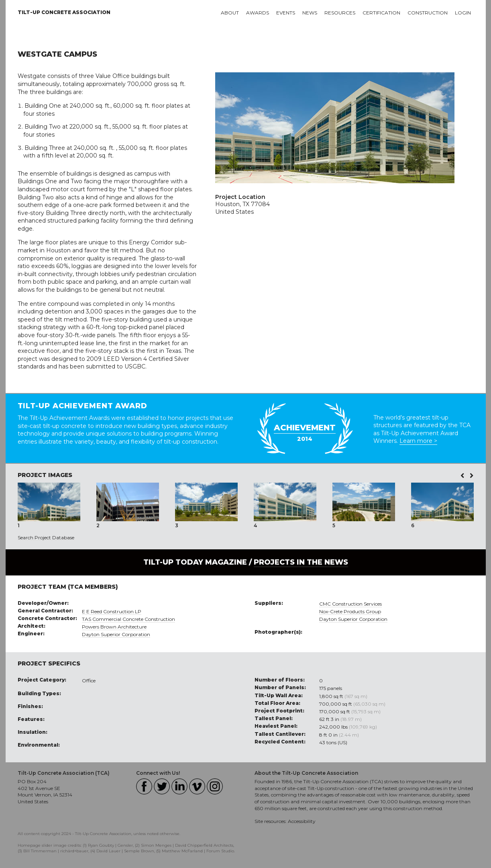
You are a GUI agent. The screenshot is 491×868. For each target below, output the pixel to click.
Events (286, 13)
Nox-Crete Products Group (350, 611)
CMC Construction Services (350, 604)
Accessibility (302, 821)
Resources (340, 13)
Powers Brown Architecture (114, 627)
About (230, 13)
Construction (428, 13)
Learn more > (418, 441)
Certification (381, 13)
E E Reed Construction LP (112, 611)
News (310, 13)
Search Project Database (46, 537)
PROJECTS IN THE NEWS (301, 562)
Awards (258, 13)
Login (463, 13)
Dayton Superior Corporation (116, 634)
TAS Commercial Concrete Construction (128, 619)
